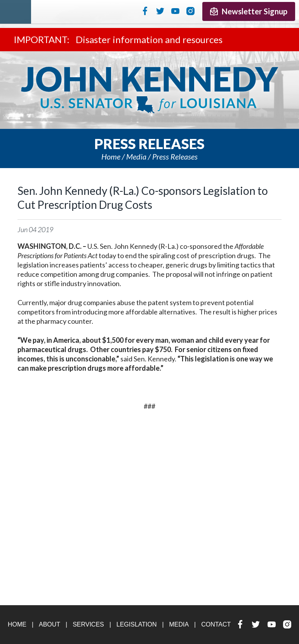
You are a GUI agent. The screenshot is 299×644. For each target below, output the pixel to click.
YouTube (175, 11)
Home (111, 156)
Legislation (137, 624)
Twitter (160, 11)
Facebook (145, 11)
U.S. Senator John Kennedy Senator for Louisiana (149, 90)
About (50, 624)
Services (88, 624)
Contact (216, 624)
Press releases (175, 156)
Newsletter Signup (249, 11)
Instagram (190, 11)
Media (136, 156)
